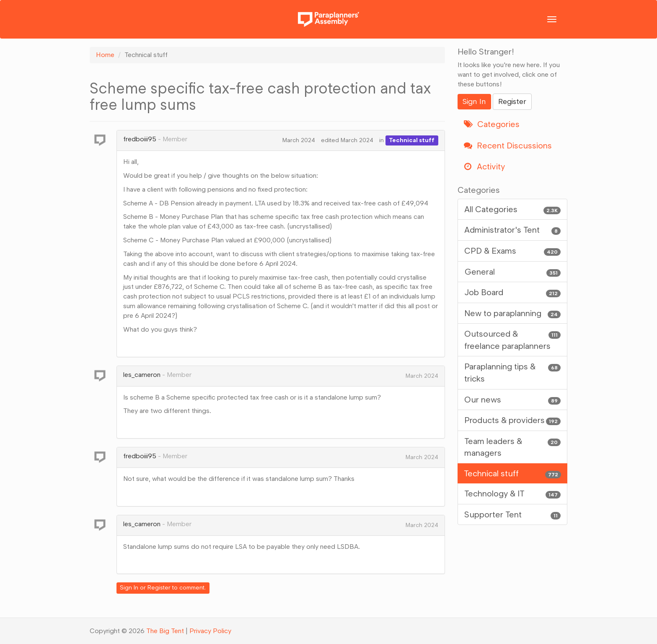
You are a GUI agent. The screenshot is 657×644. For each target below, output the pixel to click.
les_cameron (142, 375)
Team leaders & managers (513, 447)
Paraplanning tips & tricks (513, 372)
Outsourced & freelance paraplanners (513, 339)
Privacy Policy (210, 631)
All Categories (513, 209)
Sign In (129, 588)
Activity (484, 166)
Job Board (513, 292)
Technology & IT (513, 494)
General (513, 272)
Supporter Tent (513, 515)
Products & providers (513, 420)
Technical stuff (412, 140)
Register (159, 588)
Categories (492, 124)
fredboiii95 (140, 139)
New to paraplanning (513, 313)
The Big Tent (165, 631)
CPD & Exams (513, 251)
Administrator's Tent (513, 230)
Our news (513, 400)
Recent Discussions (508, 145)
